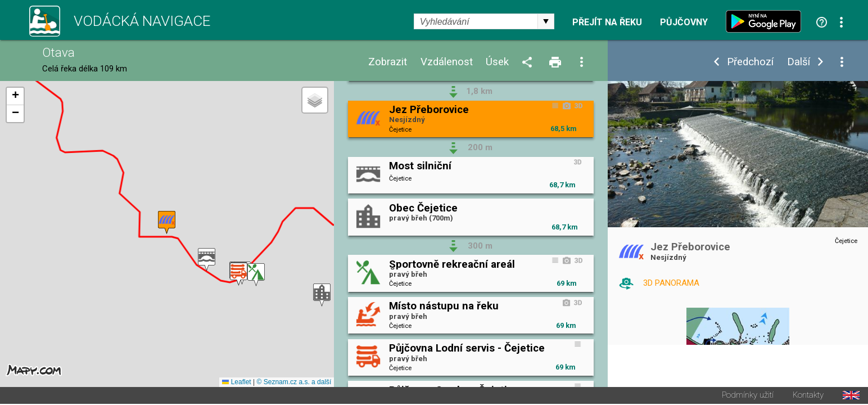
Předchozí (750, 62)
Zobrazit (388, 62)
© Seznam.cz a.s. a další (294, 383)
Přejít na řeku (607, 22)
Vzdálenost (447, 62)
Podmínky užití (748, 396)
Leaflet (236, 383)
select (546, 21)
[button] (207, 260)
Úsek (497, 62)
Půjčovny (684, 22)
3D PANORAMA (671, 283)
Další (799, 62)
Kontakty (808, 396)
